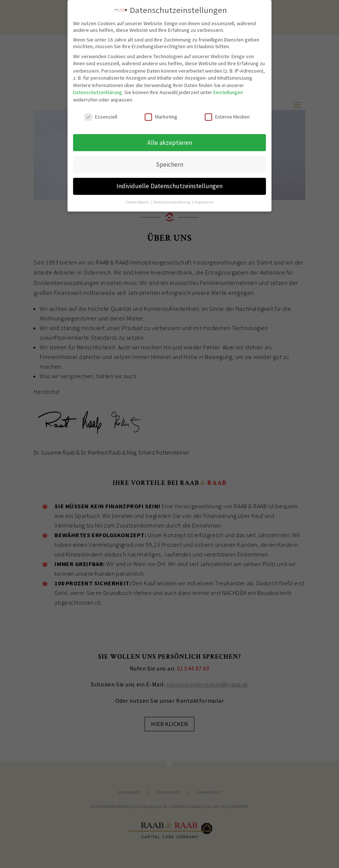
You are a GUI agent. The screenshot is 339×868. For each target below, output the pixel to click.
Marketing (161, 114)
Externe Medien (227, 114)
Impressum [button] (204, 199)
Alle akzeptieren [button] (170, 140)
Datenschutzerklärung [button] (172, 199)
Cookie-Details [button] (138, 199)
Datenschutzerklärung (98, 90)
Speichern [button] (169, 162)
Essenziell (101, 114)
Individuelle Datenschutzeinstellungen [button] (169, 183)
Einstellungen (228, 90)
